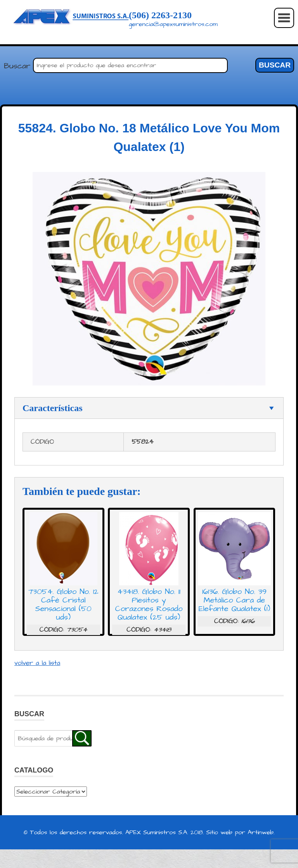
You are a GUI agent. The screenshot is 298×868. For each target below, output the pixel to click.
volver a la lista (37, 663)
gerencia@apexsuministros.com (173, 24)
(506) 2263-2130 (160, 15)
